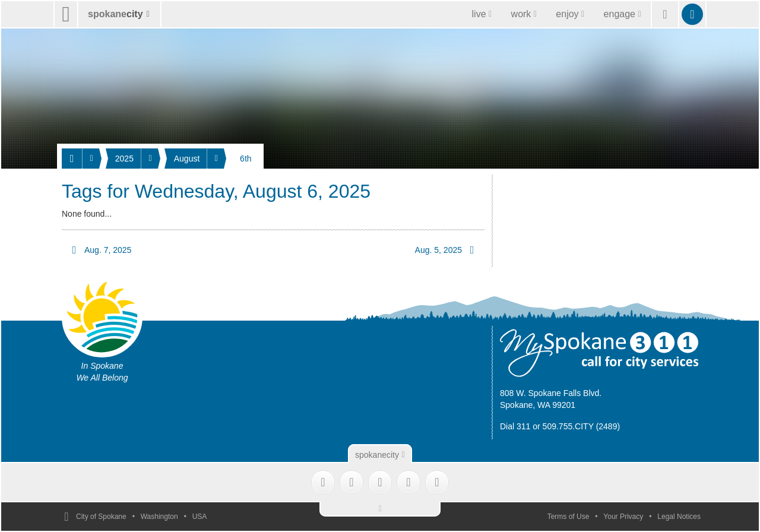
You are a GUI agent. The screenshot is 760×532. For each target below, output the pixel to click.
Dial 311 (515, 426)
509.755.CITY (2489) (582, 426)
